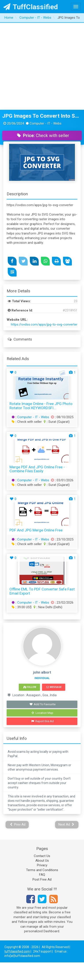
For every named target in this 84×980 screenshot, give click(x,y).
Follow (30, 687)
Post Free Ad (42, 879)
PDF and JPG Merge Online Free (36, 530)
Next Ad (66, 824)
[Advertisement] (41, 66)
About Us (42, 861)
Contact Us (42, 856)
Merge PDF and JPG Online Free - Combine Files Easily (37, 469)
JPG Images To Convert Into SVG (42, 116)
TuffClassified (31, 7)
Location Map (42, 713)
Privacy (42, 865)
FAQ (42, 875)
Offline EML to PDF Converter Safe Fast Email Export (42, 591)
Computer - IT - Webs (33, 417)
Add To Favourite (43, 704)
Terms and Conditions (42, 870)
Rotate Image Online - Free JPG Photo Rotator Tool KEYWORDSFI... (41, 406)
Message (54, 687)
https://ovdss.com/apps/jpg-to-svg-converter (44, 324)
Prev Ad (18, 824)
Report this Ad (43, 721)
